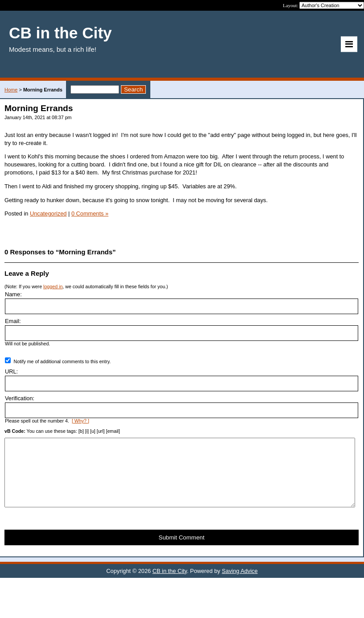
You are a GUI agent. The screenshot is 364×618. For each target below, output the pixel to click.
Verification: (20, 398)
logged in (53, 286)
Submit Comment (182, 551)
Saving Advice (240, 584)
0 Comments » (90, 214)
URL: (11, 371)
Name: (13, 294)
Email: (13, 321)
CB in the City (170, 584)
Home (11, 90)
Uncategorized (48, 214)
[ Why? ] (81, 421)
